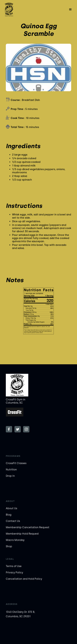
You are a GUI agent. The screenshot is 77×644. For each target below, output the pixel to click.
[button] (70, 10)
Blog (9, 515)
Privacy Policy (14, 572)
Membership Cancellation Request (28, 527)
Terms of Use (14, 566)
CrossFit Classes (16, 463)
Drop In (10, 476)
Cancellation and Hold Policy (24, 579)
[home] (13, 10)
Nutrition (11, 470)
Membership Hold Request (22, 534)
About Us (11, 508)
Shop (9, 546)
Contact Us (13, 521)
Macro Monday (15, 540)
